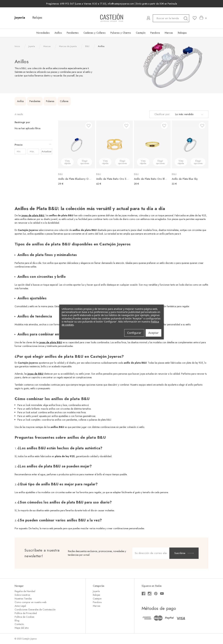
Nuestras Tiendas (23, 599)
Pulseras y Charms (121, 33)
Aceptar (153, 333)
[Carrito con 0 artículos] (203, 18)
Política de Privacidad (26, 613)
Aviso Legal (20, 606)
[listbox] (189, 114)
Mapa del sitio (22, 628)
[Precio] (33, 145)
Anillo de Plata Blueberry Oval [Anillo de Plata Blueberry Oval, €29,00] (75, 179)
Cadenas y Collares (95, 33)
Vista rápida (67, 162)
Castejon (97, 599)
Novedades (43, 33)
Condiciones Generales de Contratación (35, 610)
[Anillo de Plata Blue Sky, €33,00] (190, 144)
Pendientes (73, 33)
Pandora (155, 33)
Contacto (19, 624)
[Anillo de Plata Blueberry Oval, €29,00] (76, 144)
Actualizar (47, 151)
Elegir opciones (85, 162)
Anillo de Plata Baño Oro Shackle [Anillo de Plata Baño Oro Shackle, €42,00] (113, 179)
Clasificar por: (162, 114)
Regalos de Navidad (25, 591)
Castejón (141, 33)
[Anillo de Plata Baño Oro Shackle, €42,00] (114, 144)
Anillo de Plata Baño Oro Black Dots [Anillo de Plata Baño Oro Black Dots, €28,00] (151, 179)
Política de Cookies (24, 617)
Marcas (169, 33)
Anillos (58, 33)
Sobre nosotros (22, 595)
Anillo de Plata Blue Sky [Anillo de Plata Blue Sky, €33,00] (185, 179)
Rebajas (182, 33)
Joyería (20, 18)
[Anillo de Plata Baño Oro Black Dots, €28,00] (152, 144)
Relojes (37, 18)
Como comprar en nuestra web (30, 602)
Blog (17, 620)
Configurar (134, 333)
